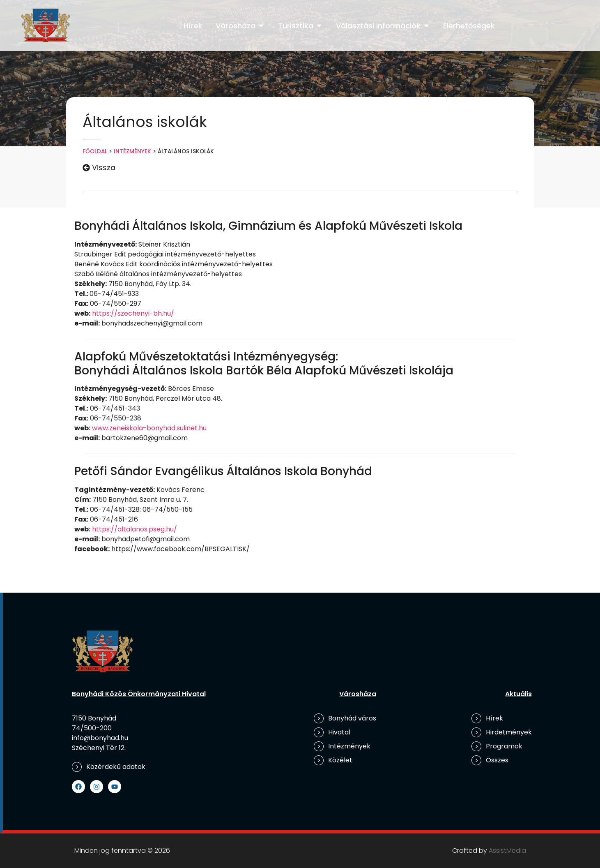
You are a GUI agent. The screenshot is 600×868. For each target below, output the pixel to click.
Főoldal (95, 151)
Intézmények (132, 151)
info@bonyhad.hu (100, 738)
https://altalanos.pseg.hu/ (134, 529)
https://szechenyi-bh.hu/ (133, 313)
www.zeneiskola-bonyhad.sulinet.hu (149, 428)
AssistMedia (507, 851)
